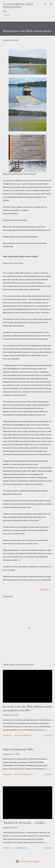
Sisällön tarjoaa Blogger (28, 861)
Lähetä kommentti (23, 735)
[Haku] (45, 4)
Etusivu (7, 15)
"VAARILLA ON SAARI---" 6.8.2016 (24, 823)
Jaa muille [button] (45, 590)
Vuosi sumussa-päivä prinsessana (18, 6)
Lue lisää (48, 735)
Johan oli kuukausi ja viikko (18, 749)
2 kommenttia (21, 848)
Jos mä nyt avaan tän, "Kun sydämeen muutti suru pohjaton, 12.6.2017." (27, 708)
